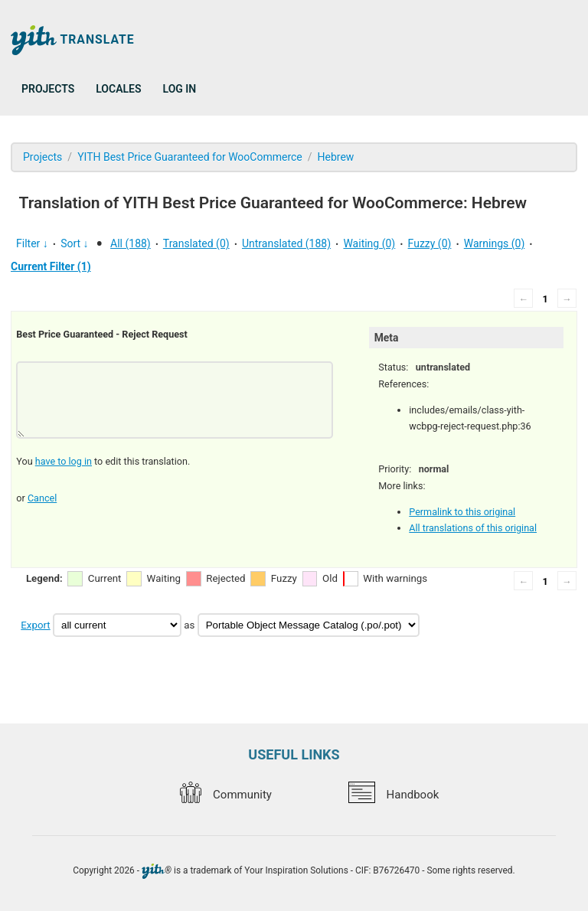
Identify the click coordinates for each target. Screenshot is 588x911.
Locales (118, 89)
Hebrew (336, 157)
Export (35, 625)
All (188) (131, 243)
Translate (73, 40)
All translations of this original (473, 528)
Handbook (394, 795)
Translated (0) (196, 243)
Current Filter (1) (51, 266)
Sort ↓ (74, 243)
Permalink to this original (462, 512)
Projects (48, 89)
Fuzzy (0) (430, 243)
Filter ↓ (32, 243)
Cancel (42, 498)
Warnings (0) (495, 243)
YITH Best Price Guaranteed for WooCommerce (190, 157)
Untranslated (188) (286, 243)
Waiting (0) (369, 243)
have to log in (64, 461)
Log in (180, 89)
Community (226, 795)
